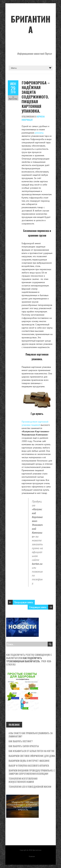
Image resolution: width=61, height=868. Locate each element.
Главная (32, 856)
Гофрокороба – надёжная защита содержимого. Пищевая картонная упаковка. (36, 97)
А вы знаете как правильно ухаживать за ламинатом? (31, 735)
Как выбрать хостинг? (21, 741)
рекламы (39, 133)
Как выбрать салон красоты (24, 746)
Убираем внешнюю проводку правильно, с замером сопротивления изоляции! (32, 772)
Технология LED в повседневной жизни (30, 787)
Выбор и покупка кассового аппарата (29, 765)
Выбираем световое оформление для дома (32, 756)
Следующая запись (38, 607)
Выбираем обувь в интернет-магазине (29, 761)
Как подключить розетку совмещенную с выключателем (29, 656)
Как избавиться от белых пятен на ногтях (31, 751)
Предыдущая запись (24, 602)
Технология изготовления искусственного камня (23, 780)
